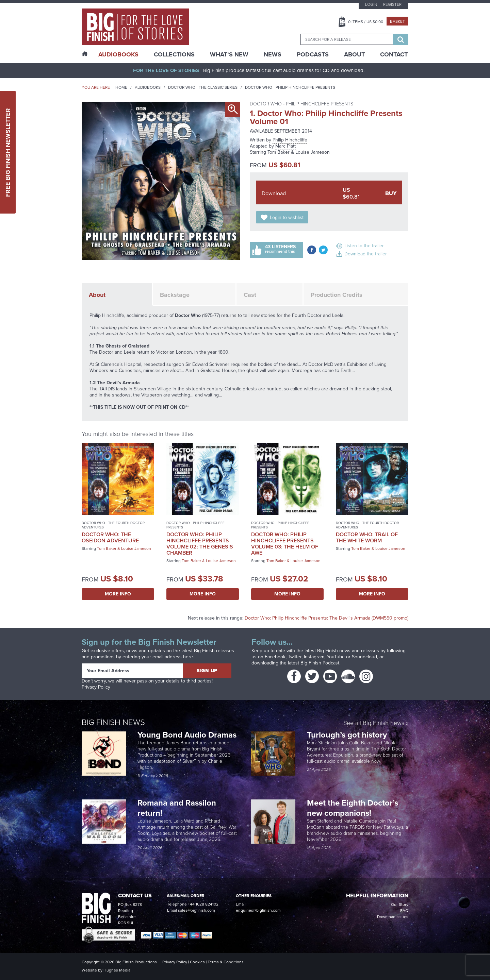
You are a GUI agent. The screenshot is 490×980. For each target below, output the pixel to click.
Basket (397, 21)
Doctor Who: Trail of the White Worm (367, 537)
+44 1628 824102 (203, 904)
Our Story (400, 905)
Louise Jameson (313, 152)
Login (371, 4)
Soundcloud (364, 657)
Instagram (314, 657)
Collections (174, 54)
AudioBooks (118, 54)
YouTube (336, 657)
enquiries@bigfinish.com (258, 910)
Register (392, 4)
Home (121, 87)
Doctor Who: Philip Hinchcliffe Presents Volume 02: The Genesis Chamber (200, 544)
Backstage (175, 295)
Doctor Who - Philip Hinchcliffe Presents (290, 87)
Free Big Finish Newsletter (8, 152)
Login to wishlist (287, 217)
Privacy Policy (96, 687)
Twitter (295, 657)
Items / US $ (366, 22)
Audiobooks (148, 87)
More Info (118, 594)
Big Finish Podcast (320, 663)
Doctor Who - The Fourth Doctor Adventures (113, 525)
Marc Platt (285, 146)
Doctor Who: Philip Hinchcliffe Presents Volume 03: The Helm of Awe (285, 544)
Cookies (197, 962)
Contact (394, 54)
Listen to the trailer (364, 246)
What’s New (229, 54)
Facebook (275, 657)
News (273, 54)
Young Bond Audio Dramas (188, 735)
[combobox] (347, 39)
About (354, 54)
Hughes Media (117, 970)
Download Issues (393, 917)
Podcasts (313, 54)
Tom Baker (279, 152)
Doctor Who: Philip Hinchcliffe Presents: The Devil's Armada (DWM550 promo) (326, 618)
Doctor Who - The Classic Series (203, 87)
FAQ (404, 911)
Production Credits (337, 295)
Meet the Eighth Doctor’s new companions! (353, 808)
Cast (250, 295)
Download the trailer (366, 254)
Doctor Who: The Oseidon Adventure (110, 537)
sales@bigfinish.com (197, 910)
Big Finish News (113, 722)
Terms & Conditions (226, 962)
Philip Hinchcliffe (290, 140)
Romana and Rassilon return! (177, 808)
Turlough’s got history (348, 735)
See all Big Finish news (374, 723)
